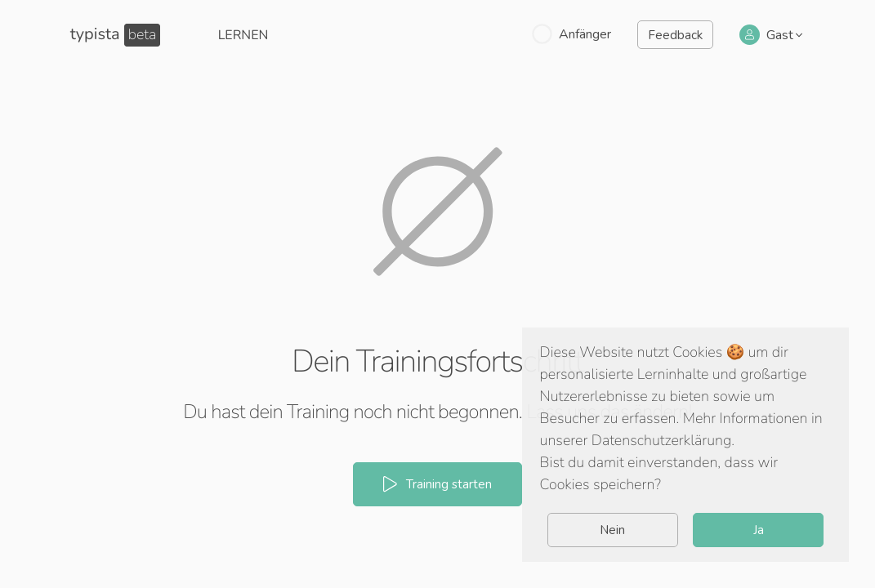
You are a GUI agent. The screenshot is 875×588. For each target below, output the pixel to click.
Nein (612, 530)
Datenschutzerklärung (661, 441)
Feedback (675, 35)
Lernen (243, 35)
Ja (759, 530)
